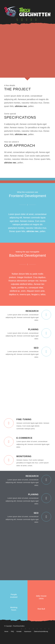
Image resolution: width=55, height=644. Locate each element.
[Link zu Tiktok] (37, 638)
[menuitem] (18, 20)
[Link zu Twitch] (25, 638)
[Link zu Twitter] (41, 638)
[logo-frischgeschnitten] (28, 12)
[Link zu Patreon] (49, 638)
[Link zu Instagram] (29, 638)
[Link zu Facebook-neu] (45, 638)
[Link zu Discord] (33, 638)
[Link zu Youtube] (22, 638)
